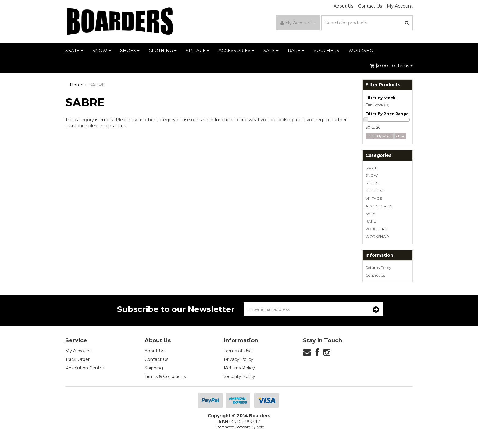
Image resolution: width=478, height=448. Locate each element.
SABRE (97, 85)
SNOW (102, 51)
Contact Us (370, 6)
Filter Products (383, 85)
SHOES (130, 51)
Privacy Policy (239, 359)
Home (77, 85)
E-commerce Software (232, 427)
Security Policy (239, 376)
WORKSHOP (363, 51)
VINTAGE (198, 51)
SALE (271, 51)
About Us (343, 6)
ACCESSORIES (236, 51)
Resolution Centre (85, 368)
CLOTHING (163, 51)
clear (400, 136)
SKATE (74, 51)
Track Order (77, 359)
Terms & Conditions (165, 376)
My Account (400, 6)
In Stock (379, 105)
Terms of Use (238, 351)
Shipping (154, 368)
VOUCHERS (326, 51)
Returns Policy (378, 268)
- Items (391, 66)
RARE (296, 51)
